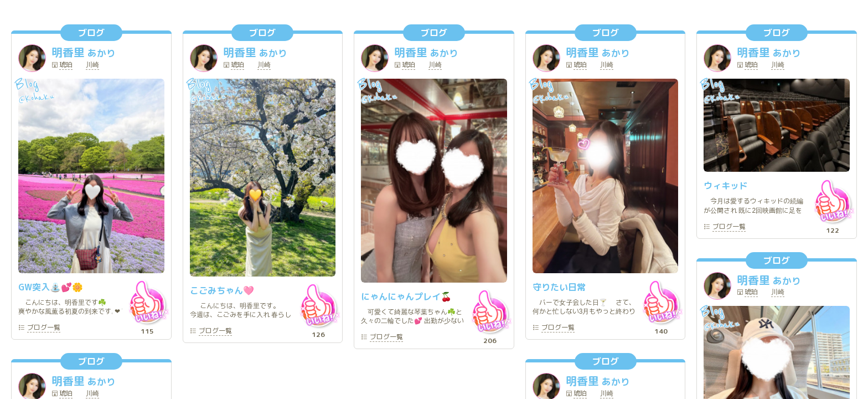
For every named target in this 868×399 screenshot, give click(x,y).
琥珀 (66, 65)
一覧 (44, 328)
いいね (147, 302)
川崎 (92, 65)
